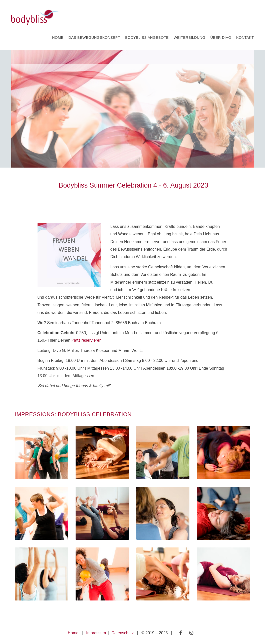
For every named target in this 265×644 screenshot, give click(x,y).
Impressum (97, 633)
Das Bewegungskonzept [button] (94, 38)
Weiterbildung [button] (189, 38)
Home (73, 633)
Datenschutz (123, 633)
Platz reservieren (86, 340)
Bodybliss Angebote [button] (147, 38)
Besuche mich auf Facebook (181, 633)
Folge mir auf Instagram (191, 633)
